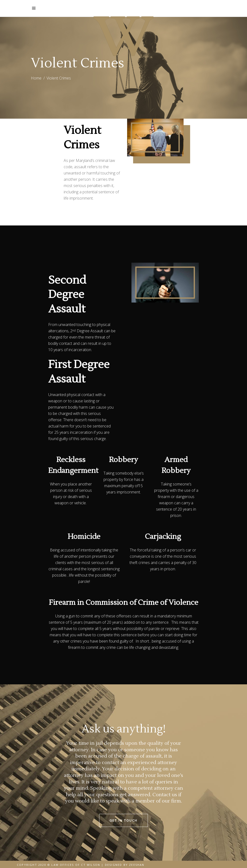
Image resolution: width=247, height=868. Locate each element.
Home (36, 78)
